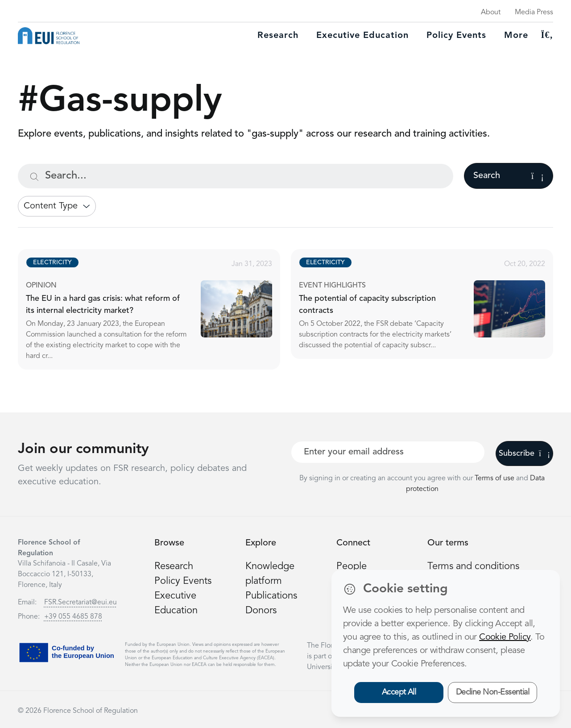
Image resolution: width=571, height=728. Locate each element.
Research (278, 36)
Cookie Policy (505, 637)
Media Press (534, 12)
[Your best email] (388, 452)
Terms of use (495, 478)
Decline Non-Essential (493, 692)
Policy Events (456, 36)
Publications (271, 596)
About (491, 12)
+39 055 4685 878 (73, 617)
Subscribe (524, 453)
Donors (261, 611)
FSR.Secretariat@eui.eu (81, 603)
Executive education (362, 36)
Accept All (399, 692)
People (352, 566)
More (516, 36)
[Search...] (236, 176)
